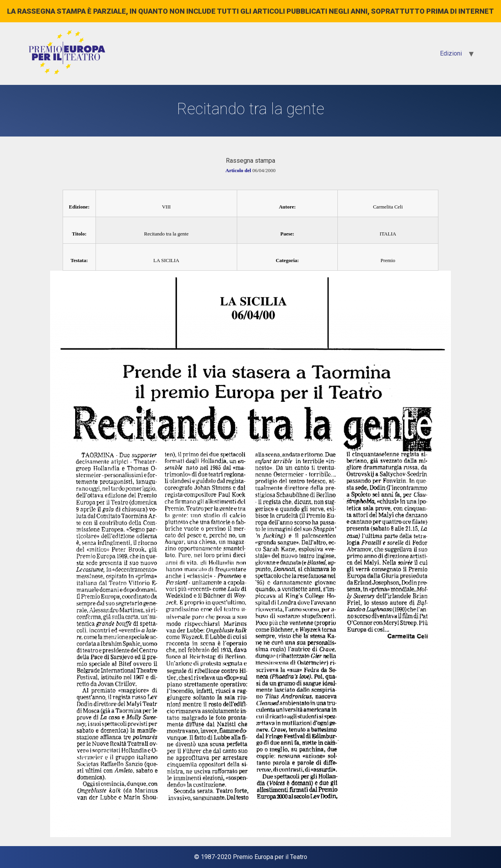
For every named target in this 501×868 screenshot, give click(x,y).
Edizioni (451, 53)
